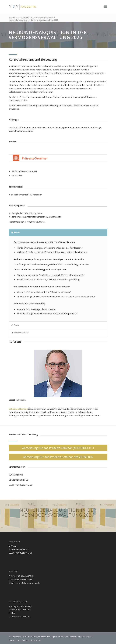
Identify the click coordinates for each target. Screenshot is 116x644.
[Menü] (106, 7)
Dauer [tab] (15, 325)
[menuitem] (106, 7)
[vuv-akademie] (48, 7)
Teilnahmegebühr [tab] (20, 333)
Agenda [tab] (16, 232)
